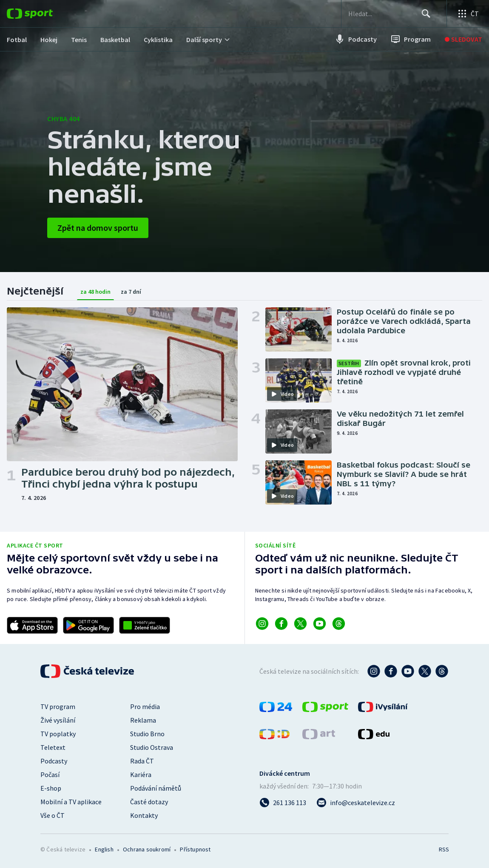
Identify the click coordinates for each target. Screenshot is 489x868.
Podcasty (54, 761)
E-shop (51, 788)
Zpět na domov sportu (98, 228)
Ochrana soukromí (147, 849)
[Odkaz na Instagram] (262, 624)
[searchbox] (385, 14)
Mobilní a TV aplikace (71, 802)
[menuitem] (17, 39)
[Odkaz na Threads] (339, 624)
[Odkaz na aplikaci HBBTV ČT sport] (145, 625)
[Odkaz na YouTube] (320, 624)
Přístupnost (195, 849)
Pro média (145, 706)
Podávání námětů (156, 788)
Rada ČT (142, 761)
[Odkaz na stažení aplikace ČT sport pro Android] (88, 625)
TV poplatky (58, 734)
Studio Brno (147, 734)
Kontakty (144, 815)
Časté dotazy (149, 802)
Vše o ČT (53, 815)
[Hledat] (426, 14)
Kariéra (141, 774)
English (104, 849)
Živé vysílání (58, 720)
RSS (444, 849)
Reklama (143, 720)
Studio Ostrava (152, 747)
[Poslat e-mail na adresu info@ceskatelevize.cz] (356, 803)
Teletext (53, 747)
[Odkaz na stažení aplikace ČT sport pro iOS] (32, 625)
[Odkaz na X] (300, 624)
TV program (58, 706)
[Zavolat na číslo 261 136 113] (283, 803)
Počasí (50, 774)
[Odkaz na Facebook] (281, 624)
